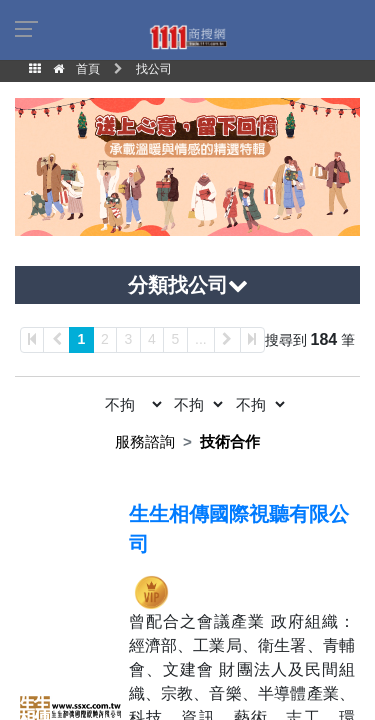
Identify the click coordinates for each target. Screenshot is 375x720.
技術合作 (230, 441)
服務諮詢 (145, 441)
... (201, 339)
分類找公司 (188, 285)
